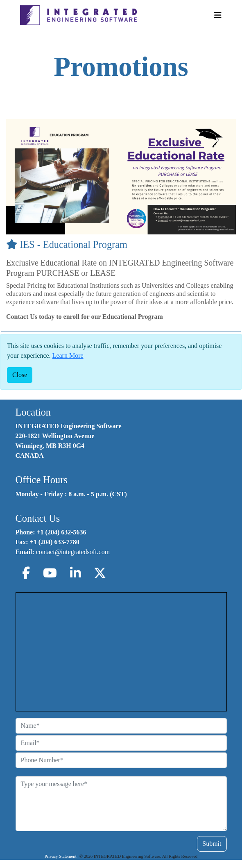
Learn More (68, 356)
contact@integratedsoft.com (73, 552)
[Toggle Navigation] (218, 15)
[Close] (20, 375)
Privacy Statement (61, 856)
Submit (212, 844)
